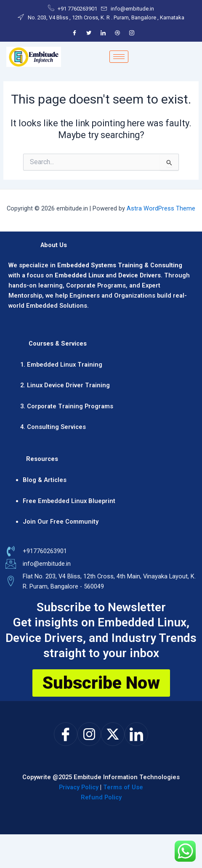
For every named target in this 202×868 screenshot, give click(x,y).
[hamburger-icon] (119, 57)
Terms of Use (123, 787)
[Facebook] (74, 33)
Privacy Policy (79, 787)
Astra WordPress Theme (161, 208)
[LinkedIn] (103, 33)
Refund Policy (101, 797)
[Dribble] (117, 33)
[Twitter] (89, 33)
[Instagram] (132, 33)
